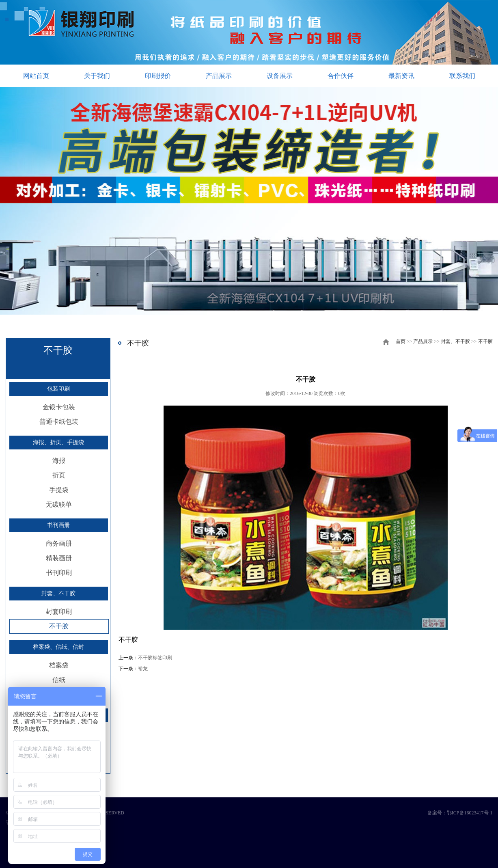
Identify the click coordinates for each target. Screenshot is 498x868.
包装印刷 (58, 389)
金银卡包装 (59, 407)
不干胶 (59, 626)
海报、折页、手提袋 (58, 442)
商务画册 (59, 543)
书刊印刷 (59, 573)
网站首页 (36, 76)
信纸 (59, 680)
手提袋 (59, 490)
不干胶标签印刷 (155, 658)
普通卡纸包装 (59, 422)
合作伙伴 (341, 76)
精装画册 (59, 558)
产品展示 (219, 76)
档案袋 (59, 665)
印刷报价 (158, 76)
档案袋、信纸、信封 (58, 647)
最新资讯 (401, 76)
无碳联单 (59, 504)
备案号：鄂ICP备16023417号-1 (460, 813)
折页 (59, 475)
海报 (59, 461)
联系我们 (462, 76)
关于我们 (97, 76)
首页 (401, 341)
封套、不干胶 (58, 593)
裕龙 (143, 669)
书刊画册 (58, 525)
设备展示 (280, 76)
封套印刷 (59, 612)
